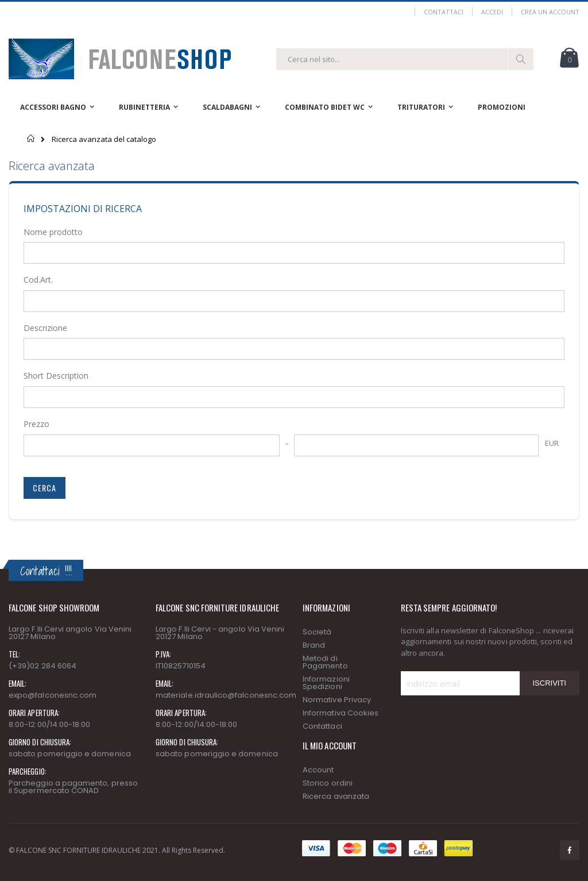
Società (317, 632)
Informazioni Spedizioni (326, 683)
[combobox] (405, 59)
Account (318, 770)
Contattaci (444, 12)
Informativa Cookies (341, 713)
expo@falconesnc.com (53, 695)
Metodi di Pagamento (325, 662)
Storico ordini (328, 783)
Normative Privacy (337, 700)
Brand (314, 645)
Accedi (492, 12)
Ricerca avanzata (336, 796)
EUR (552, 443)
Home (31, 139)
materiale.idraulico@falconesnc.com (226, 695)
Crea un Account (550, 12)
